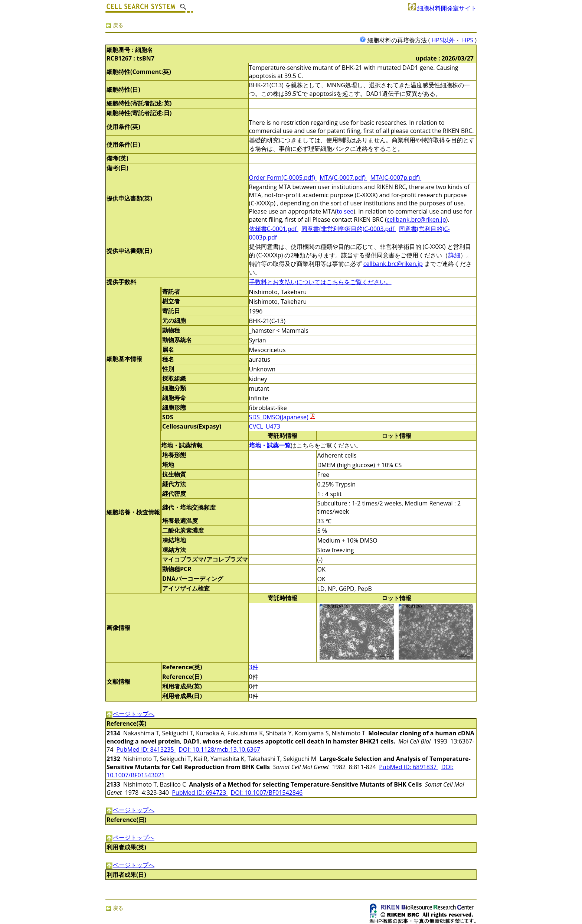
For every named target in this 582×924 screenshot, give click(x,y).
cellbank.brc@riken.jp (416, 219)
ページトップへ (130, 714)
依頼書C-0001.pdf (274, 229)
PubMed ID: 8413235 (146, 749)
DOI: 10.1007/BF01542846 (267, 793)
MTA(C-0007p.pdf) (396, 178)
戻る (114, 25)
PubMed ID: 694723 (200, 793)
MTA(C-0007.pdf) (343, 178)
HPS (468, 40)
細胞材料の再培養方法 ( (395, 40)
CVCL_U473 (265, 426)
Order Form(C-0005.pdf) (283, 178)
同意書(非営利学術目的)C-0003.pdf (349, 229)
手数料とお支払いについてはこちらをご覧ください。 (320, 282)
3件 (254, 667)
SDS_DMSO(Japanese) (279, 417)
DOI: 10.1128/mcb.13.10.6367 (219, 749)
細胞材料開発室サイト (442, 8)
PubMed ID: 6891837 (408, 767)
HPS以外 (443, 40)
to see (345, 211)
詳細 (454, 255)
